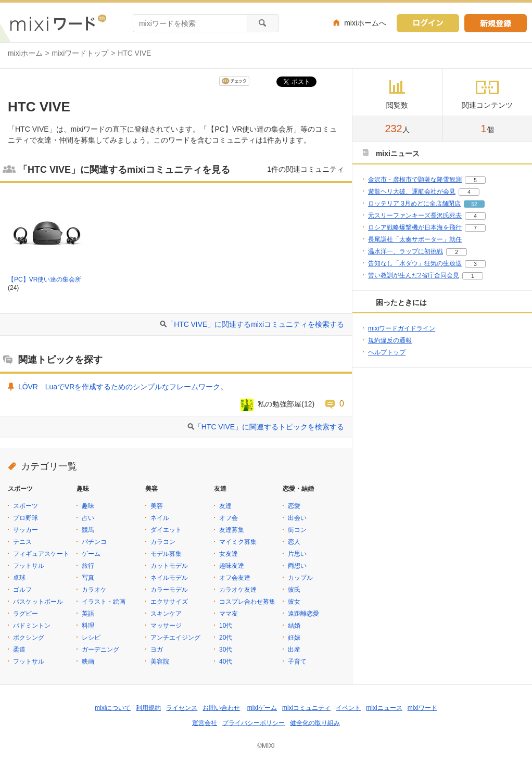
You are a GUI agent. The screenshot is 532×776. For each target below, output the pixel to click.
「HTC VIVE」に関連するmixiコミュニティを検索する (255, 324)
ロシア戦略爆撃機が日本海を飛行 (415, 227)
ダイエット (166, 530)
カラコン (163, 542)
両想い (297, 566)
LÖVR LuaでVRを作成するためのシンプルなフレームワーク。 (123, 387)
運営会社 (205, 723)
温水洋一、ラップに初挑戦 (406, 251)
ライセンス (182, 708)
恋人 (294, 542)
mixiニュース (384, 708)
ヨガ (157, 650)
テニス (22, 542)
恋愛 (294, 506)
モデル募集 (166, 554)
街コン (297, 530)
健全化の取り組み (315, 723)
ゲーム (91, 554)
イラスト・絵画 (104, 602)
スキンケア (166, 614)
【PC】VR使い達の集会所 (45, 279)
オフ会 (229, 518)
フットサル (29, 566)
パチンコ (94, 542)
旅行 (88, 566)
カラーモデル (169, 590)
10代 (226, 626)
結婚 (294, 626)
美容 (157, 506)
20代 (226, 638)
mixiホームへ (365, 23)
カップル (300, 578)
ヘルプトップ (387, 352)
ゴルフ (22, 590)
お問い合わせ (221, 708)
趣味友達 (232, 566)
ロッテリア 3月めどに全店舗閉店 (414, 203)
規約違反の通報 (390, 340)
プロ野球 (26, 518)
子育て (297, 661)
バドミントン (32, 626)
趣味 (88, 506)
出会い (297, 518)
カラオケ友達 (238, 590)
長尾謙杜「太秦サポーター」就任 (415, 239)
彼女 (294, 602)
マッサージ (166, 626)
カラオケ (94, 590)
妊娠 (294, 638)
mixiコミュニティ (306, 708)
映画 (88, 661)
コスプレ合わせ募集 (247, 602)
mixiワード (422, 708)
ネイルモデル (169, 578)
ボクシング (29, 638)
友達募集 (232, 530)
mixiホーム (25, 53)
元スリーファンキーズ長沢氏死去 (415, 215)
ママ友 (229, 614)
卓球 (19, 578)
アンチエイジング (175, 638)
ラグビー (26, 614)
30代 (226, 650)
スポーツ (26, 506)
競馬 (88, 530)
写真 (88, 578)
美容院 (160, 661)
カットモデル (169, 566)
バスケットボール (38, 602)
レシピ (91, 638)
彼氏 (294, 590)
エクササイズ (169, 602)
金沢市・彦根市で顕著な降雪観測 (415, 180)
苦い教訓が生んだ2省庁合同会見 (414, 275)
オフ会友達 (235, 578)
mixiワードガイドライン (402, 328)
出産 (294, 650)
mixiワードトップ (80, 53)
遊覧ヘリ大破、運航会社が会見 (412, 192)
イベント (348, 708)
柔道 (19, 650)
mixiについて (113, 708)
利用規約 (148, 708)
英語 (88, 614)
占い (88, 518)
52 (474, 204)
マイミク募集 (238, 542)
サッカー (26, 530)
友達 (225, 506)
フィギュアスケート (41, 554)
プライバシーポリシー (254, 723)
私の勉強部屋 (280, 404)
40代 (226, 661)
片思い (297, 554)
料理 (88, 626)
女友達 (229, 554)
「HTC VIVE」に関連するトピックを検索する (269, 427)
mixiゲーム (262, 708)
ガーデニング (100, 650)
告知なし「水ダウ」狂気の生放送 (415, 263)
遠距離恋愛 (303, 614)
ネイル (160, 518)
